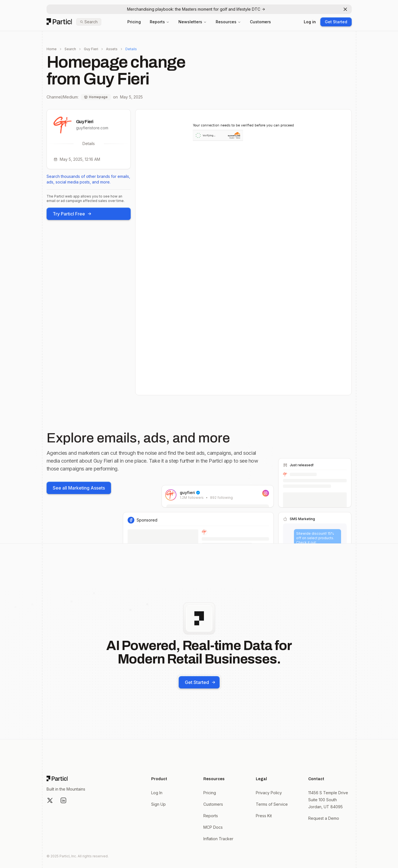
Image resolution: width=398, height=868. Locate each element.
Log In (157, 793)
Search (70, 49)
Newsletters (193, 22)
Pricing (134, 22)
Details (131, 49)
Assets (112, 49)
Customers (260, 22)
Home (52, 49)
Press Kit (264, 816)
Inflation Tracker (218, 839)
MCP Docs (213, 827)
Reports (160, 22)
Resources (228, 22)
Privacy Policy (269, 793)
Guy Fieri (91, 49)
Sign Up (158, 804)
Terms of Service (272, 804)
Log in (310, 22)
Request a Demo (324, 818)
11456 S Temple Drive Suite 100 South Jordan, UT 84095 (328, 800)
